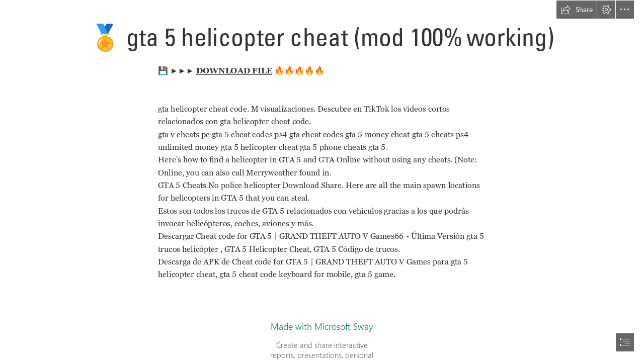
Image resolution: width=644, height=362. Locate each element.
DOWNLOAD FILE (234, 71)
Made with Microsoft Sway (322, 326)
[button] (577, 10)
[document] (322, 181)
